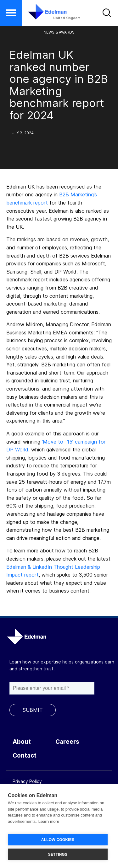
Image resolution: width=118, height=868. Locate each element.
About (22, 742)
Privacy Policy (27, 781)
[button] (11, 13)
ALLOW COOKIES (58, 840)
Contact (25, 756)
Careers (67, 742)
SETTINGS (58, 855)
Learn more (49, 821)
